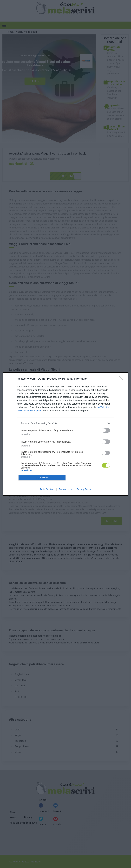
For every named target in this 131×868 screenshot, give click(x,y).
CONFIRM (42, 478)
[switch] (106, 430)
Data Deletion (47, 489)
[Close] (122, 379)
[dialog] (65, 434)
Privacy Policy (84, 489)
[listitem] (65, 423)
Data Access (65, 489)
